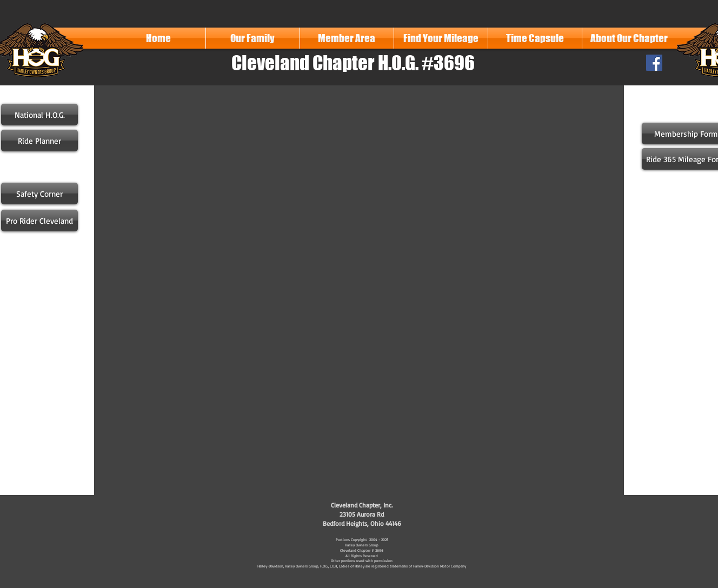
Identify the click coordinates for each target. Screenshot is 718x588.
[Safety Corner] (39, 193)
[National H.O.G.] (39, 115)
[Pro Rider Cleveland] (39, 220)
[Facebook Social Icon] (654, 63)
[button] (253, 38)
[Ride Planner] (39, 141)
